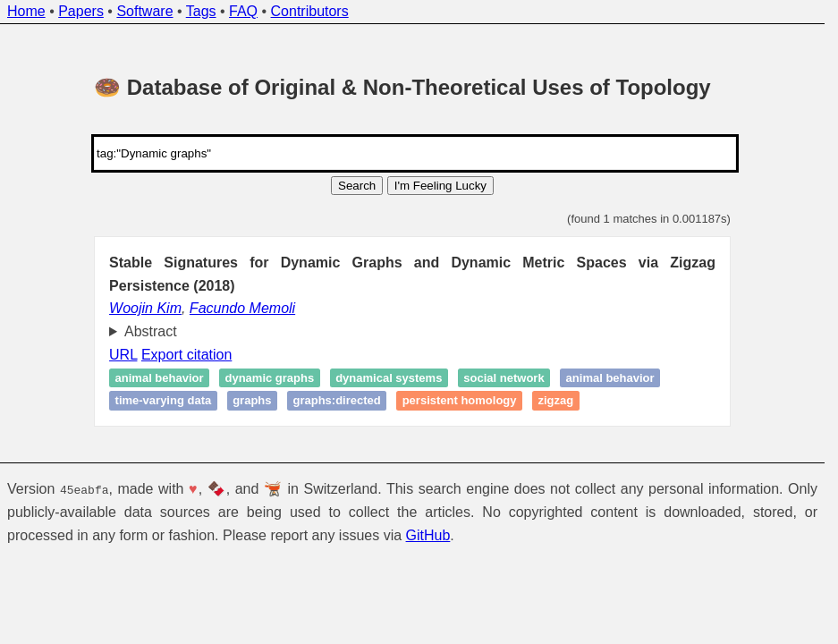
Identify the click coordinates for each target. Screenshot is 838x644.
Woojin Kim (145, 308)
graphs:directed (336, 401)
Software (144, 11)
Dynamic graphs (270, 378)
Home (26, 11)
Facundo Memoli (242, 308)
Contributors (310, 11)
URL (123, 355)
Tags (201, 11)
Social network (504, 378)
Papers (81, 11)
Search (357, 186)
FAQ (243, 11)
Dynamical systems (389, 378)
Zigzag (555, 401)
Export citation (186, 355)
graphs (252, 401)
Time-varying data (164, 401)
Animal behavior (160, 378)
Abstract (151, 331)
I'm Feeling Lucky (440, 186)
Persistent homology (460, 401)
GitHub (428, 535)
